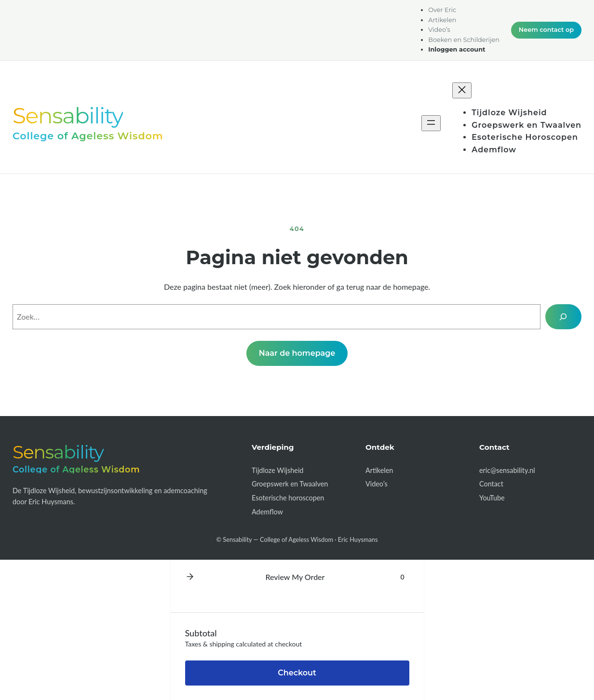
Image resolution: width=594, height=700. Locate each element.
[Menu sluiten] (462, 90)
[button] (190, 577)
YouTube (492, 498)
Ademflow (267, 512)
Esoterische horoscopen (288, 498)
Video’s (377, 484)
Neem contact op (546, 30)
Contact (491, 484)
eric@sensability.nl (507, 470)
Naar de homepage (297, 353)
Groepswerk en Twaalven (290, 484)
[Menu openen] (431, 123)
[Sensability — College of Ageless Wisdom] (88, 123)
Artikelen (379, 470)
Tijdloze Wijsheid (277, 470)
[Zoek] (563, 316)
